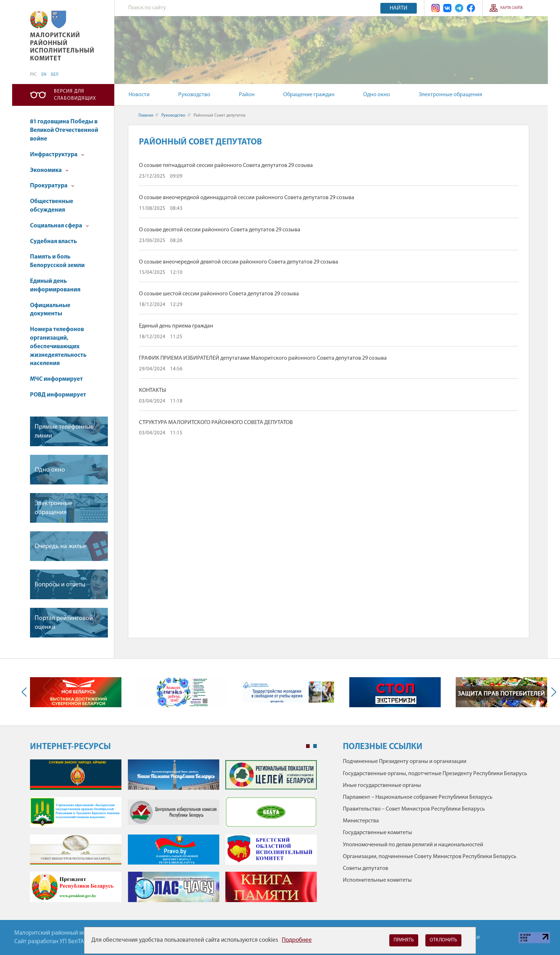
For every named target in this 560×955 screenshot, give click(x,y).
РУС (33, 75)
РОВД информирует (58, 395)
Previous (26, 692)
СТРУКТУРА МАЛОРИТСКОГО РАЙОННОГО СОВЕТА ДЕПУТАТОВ (216, 423)
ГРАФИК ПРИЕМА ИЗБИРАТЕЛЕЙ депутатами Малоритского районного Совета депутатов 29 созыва (263, 358)
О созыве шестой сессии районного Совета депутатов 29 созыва (219, 294)
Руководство (194, 95)
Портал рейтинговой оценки (64, 623)
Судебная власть (53, 242)
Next (552, 692)
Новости (139, 95)
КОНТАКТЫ (152, 390)
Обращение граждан (309, 95)
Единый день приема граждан (176, 326)
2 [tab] (315, 746)
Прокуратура (52, 186)
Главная (146, 115)
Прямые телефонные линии (64, 432)
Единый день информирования (55, 285)
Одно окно (377, 95)
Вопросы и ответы (60, 585)
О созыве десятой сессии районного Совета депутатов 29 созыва (220, 230)
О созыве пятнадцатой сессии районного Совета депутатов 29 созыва (226, 166)
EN (44, 75)
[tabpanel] (173, 834)
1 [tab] (308, 746)
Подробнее (297, 940)
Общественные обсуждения (52, 206)
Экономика (49, 170)
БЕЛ (55, 75)
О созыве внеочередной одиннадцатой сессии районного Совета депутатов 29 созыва (247, 198)
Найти (399, 8)
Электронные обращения (450, 95)
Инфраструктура (57, 155)
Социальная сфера (59, 226)
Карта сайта (512, 8)
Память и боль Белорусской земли (57, 261)
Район (247, 95)
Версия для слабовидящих (75, 95)
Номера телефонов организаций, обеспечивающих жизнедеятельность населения (58, 346)
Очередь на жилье (60, 547)
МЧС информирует (56, 379)
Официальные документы (50, 310)
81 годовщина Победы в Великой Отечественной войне (64, 130)
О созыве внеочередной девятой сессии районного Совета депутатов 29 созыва (239, 262)
